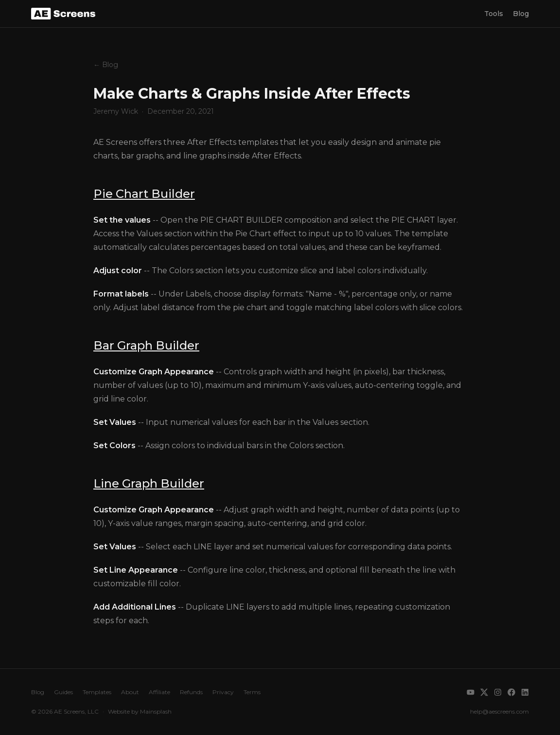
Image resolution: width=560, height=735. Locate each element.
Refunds (191, 692)
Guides (63, 692)
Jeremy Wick (116, 111)
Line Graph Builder (149, 483)
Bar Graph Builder (146, 345)
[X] (484, 692)
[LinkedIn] (525, 692)
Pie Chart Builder (144, 194)
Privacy (223, 692)
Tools (494, 14)
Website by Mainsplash (140, 711)
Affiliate (159, 692)
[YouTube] (471, 692)
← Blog (106, 65)
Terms (252, 692)
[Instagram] (498, 692)
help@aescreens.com (499, 711)
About (130, 692)
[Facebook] (511, 692)
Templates (97, 692)
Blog (521, 14)
